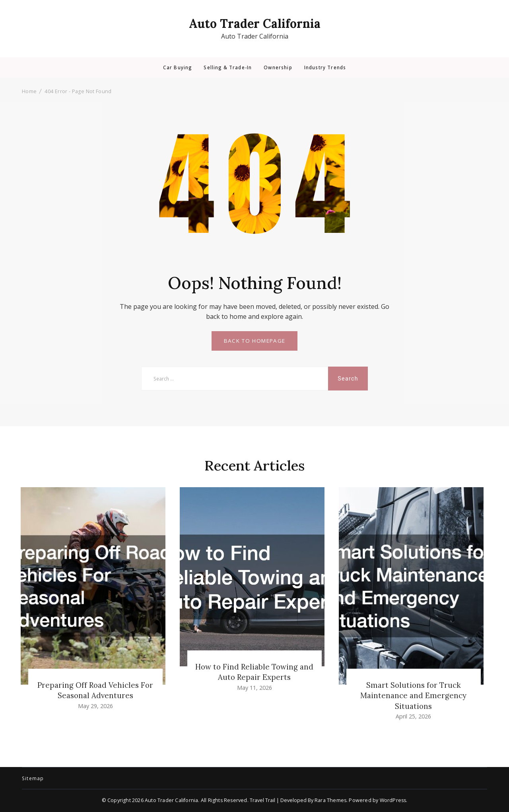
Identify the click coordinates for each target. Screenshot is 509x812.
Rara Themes (330, 800)
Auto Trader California (255, 23)
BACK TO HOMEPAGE (255, 341)
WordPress (393, 800)
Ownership (278, 68)
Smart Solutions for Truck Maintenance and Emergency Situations (413, 695)
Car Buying (178, 68)
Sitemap (33, 779)
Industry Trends (325, 68)
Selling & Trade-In (228, 68)
